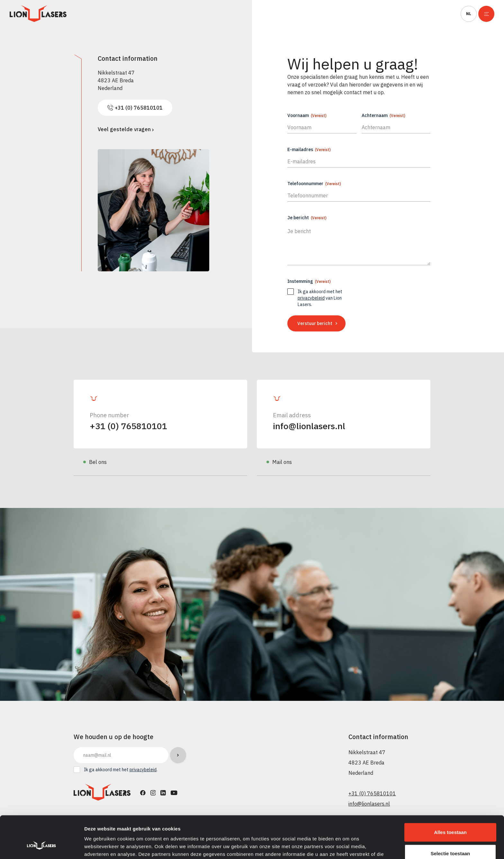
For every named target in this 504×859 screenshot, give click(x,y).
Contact (439, 14)
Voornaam (307, 115)
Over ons (364, 14)
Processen (275, 14)
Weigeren (450, 838)
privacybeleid (311, 298)
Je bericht (307, 218)
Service (325, 14)
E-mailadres (309, 149)
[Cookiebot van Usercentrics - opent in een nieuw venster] (42, 846)
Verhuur (180, 14)
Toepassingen (226, 14)
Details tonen (347, 846)
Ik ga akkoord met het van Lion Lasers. (320, 298)
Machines (97, 14)
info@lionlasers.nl (309, 426)
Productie (139, 14)
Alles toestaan (450, 796)
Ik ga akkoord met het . (121, 770)
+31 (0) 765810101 (128, 426)
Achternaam (383, 115)
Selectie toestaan (450, 817)
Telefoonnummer (314, 184)
